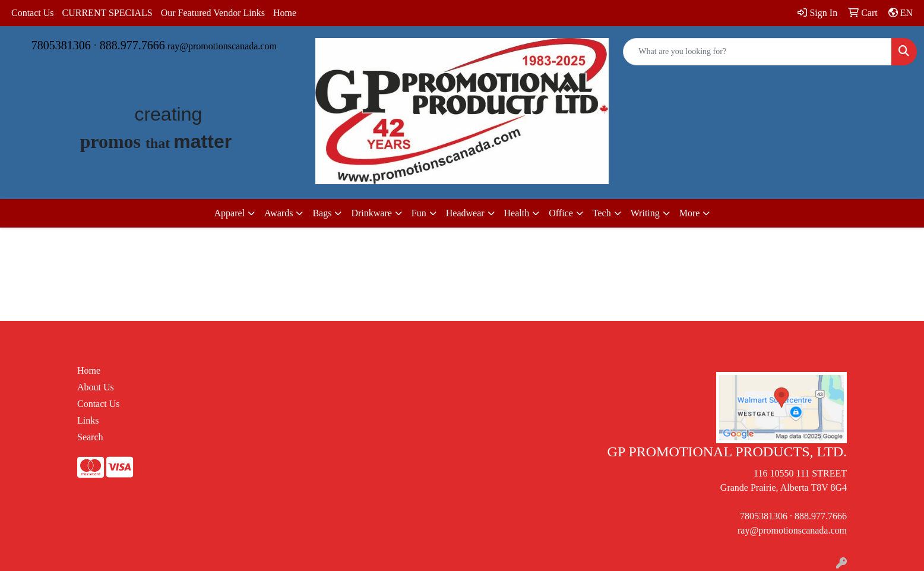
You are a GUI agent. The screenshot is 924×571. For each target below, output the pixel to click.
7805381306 (61, 45)
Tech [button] (602, 213)
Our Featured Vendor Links (213, 13)
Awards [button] (279, 213)
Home (285, 13)
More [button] (690, 213)
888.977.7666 (132, 45)
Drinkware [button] (371, 213)
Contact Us (33, 13)
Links (88, 420)
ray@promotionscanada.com (222, 46)
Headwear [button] (465, 213)
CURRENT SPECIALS (107, 13)
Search (90, 437)
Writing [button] (645, 213)
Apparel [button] (230, 213)
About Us (96, 387)
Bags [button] (322, 213)
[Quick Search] (757, 52)
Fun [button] (419, 213)
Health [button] (517, 213)
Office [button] (561, 213)
